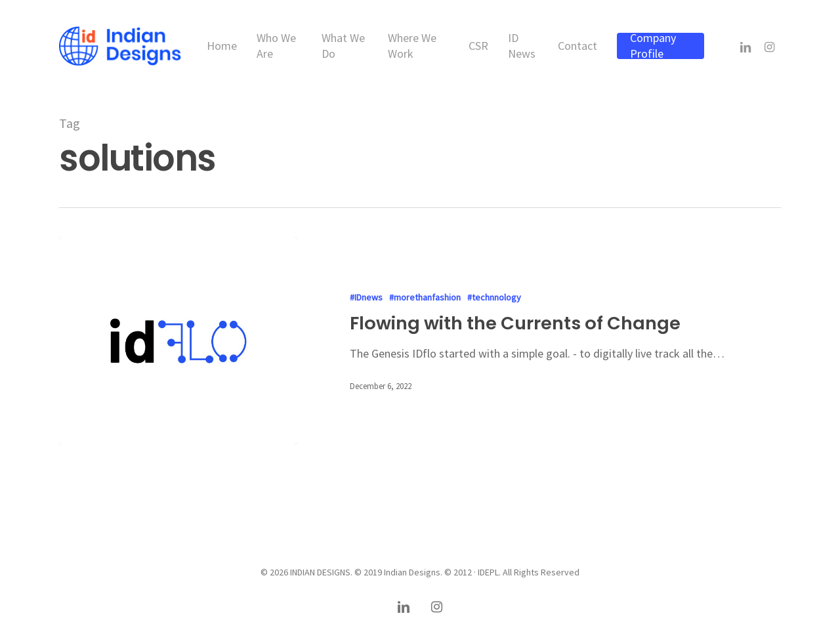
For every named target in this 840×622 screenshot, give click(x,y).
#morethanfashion (425, 297)
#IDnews (366, 297)
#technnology (494, 297)
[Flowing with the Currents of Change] (178, 341)
